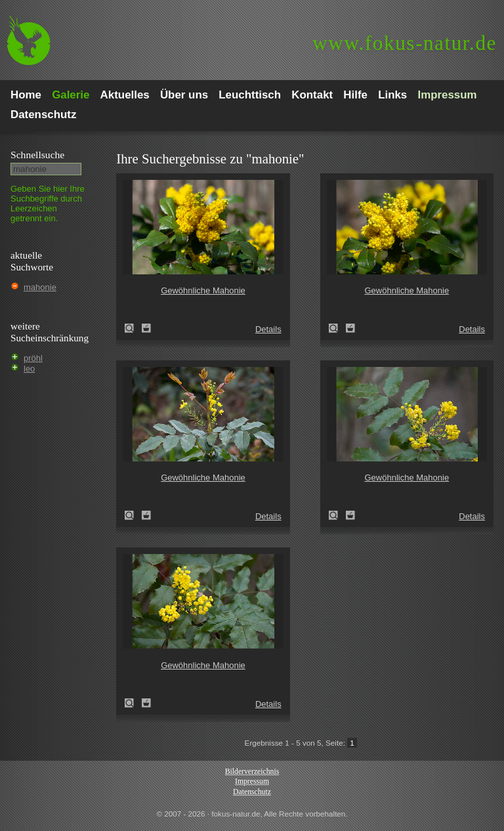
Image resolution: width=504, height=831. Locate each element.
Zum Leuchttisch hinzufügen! (146, 328)
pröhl (33, 358)
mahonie (40, 287)
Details (268, 329)
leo (29, 369)
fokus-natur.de (405, 43)
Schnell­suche (37, 155)
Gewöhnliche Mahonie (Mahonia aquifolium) (133, 328)
